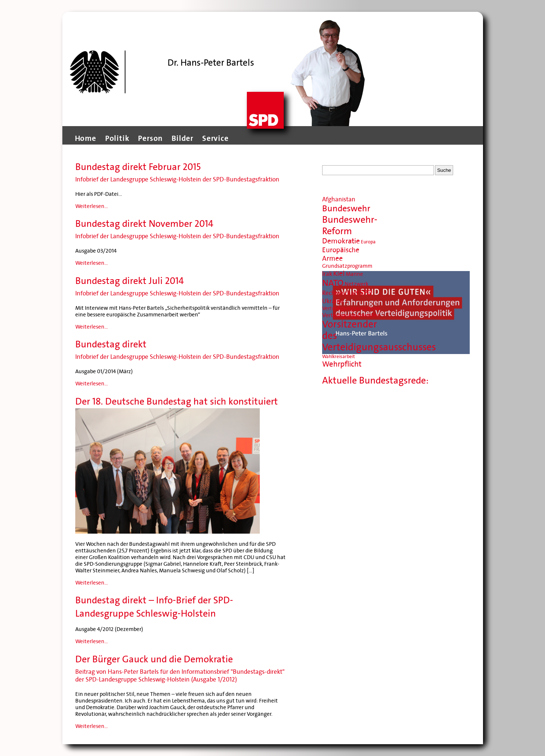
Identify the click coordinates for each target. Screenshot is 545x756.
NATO (333, 283)
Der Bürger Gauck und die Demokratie (154, 659)
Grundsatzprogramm (347, 266)
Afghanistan (339, 199)
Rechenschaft (340, 293)
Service (215, 138)
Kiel (339, 273)
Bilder (182, 138)
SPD (366, 293)
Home (86, 138)
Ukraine (333, 301)
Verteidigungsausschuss (351, 308)
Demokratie (341, 241)
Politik (117, 138)
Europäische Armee (341, 254)
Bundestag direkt (111, 344)
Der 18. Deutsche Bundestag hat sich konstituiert (177, 401)
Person (150, 138)
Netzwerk (356, 284)
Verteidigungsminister (351, 315)
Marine (354, 274)
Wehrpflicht (342, 364)
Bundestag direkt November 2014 (144, 224)
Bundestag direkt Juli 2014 (130, 281)
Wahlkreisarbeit (339, 357)
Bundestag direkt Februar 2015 (138, 167)
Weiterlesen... (92, 206)
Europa (368, 242)
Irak (327, 274)
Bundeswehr (346, 209)
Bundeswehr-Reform (350, 225)
